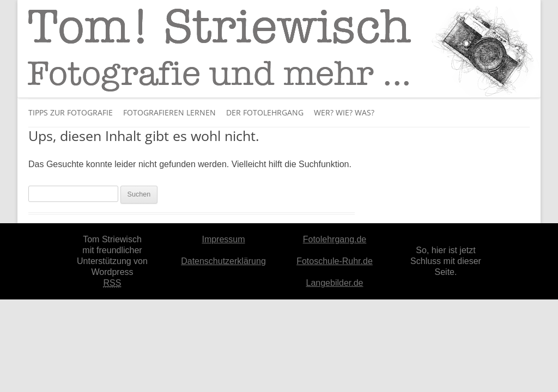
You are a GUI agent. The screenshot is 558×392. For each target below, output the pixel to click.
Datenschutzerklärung (223, 261)
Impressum (223, 239)
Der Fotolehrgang (265, 112)
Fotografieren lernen (169, 112)
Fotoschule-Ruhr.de (335, 261)
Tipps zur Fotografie (71, 112)
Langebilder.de (335, 283)
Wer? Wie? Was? (344, 112)
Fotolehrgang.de (335, 239)
